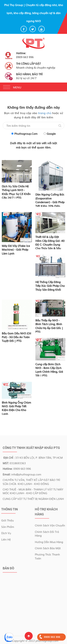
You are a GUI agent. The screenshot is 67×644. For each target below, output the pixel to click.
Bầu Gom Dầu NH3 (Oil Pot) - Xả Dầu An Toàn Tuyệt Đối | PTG (16, 337)
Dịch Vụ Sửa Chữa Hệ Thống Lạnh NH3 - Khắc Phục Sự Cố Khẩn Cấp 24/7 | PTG (16, 192)
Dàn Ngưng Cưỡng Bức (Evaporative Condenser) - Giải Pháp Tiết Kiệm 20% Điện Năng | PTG (50, 202)
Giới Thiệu (8, 521)
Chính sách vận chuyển (50, 526)
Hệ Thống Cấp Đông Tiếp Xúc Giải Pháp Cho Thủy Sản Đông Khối (50, 286)
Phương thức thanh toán (47, 557)
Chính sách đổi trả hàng (47, 534)
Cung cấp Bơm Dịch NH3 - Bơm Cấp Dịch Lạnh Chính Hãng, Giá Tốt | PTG (49, 370)
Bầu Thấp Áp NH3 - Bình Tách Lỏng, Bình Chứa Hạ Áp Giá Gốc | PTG (49, 326)
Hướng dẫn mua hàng (49, 543)
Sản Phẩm (8, 527)
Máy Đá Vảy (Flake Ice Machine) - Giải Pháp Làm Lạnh (16, 249)
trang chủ (45, 113)
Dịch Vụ (6, 534)
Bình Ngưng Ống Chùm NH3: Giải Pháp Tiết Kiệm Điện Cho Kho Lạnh (16, 408)
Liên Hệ (6, 540)
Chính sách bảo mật (48, 549)
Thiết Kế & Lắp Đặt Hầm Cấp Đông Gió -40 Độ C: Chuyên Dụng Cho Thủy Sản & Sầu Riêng (50, 244)
